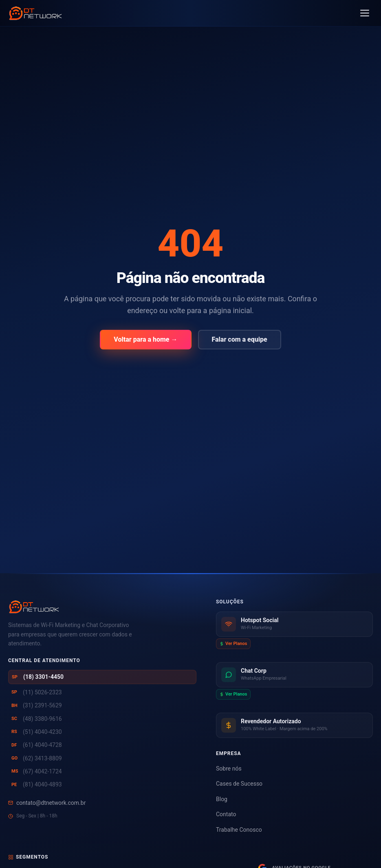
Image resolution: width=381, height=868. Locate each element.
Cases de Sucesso (239, 784)
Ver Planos (233, 644)
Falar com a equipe (240, 339)
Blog (222, 799)
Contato (226, 814)
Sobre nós (229, 769)
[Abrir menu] (365, 13)
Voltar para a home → (145, 339)
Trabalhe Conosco (239, 830)
